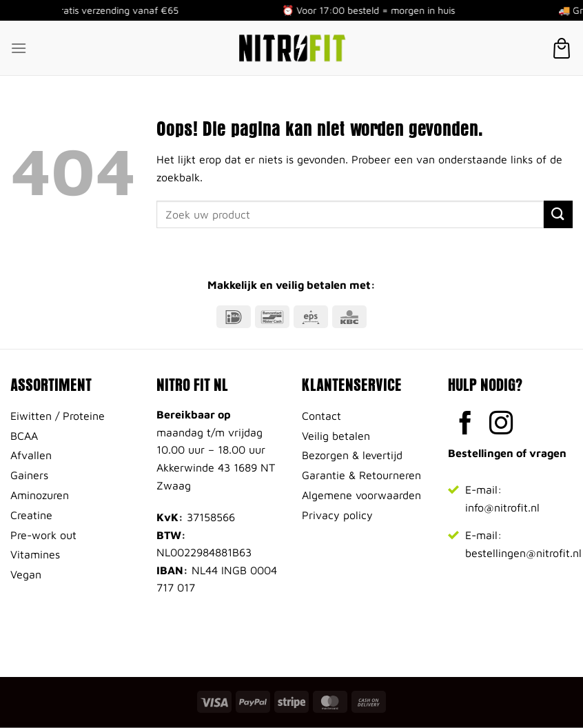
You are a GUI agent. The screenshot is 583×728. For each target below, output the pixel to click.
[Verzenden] (558, 214)
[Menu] (19, 48)
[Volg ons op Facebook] (466, 425)
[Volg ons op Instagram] (501, 425)
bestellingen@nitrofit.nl (523, 553)
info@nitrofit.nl (502, 507)
